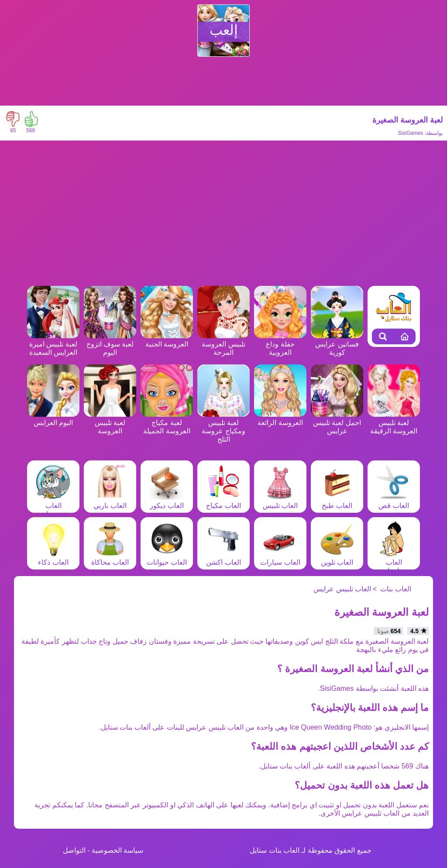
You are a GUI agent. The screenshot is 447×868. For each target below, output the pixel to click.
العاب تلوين (337, 558)
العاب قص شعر (394, 506)
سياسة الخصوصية (117, 850)
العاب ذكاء (53, 558)
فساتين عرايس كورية (337, 344)
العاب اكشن (223, 558)
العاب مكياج (223, 501)
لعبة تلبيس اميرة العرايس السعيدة (53, 344)
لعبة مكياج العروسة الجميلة (167, 423)
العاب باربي (110, 501)
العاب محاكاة (110, 558)
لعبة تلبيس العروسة (110, 423)
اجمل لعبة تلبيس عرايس (337, 423)
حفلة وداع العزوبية (280, 344)
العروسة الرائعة (280, 419)
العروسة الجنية (167, 340)
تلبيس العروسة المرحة (223, 344)
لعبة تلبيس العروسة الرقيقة (394, 423)
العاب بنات (395, 589)
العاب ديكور (167, 501)
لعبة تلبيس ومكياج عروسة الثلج (223, 427)
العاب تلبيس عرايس (342, 589)
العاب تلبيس (280, 501)
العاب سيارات (280, 558)
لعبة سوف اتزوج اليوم (110, 344)
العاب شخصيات (53, 506)
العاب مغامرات (394, 562)
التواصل (74, 850)
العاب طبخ (337, 501)
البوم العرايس (53, 419)
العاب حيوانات (167, 558)
